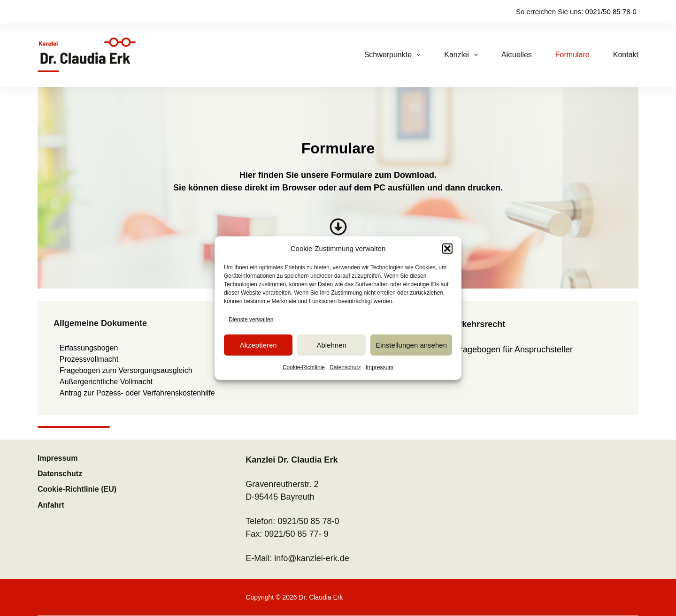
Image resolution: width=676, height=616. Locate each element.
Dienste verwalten (251, 319)
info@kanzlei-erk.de (311, 558)
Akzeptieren (258, 345)
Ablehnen (331, 345)
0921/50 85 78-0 (611, 11)
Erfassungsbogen (89, 348)
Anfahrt (51, 505)
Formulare (572, 55)
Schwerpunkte (395, 55)
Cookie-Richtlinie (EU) (77, 489)
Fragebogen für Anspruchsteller (514, 350)
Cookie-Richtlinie (304, 367)
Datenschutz (345, 367)
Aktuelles (517, 55)
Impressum (380, 367)
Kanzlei (463, 55)
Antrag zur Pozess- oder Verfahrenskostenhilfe (137, 393)
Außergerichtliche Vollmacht (106, 382)
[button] (447, 249)
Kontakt (626, 55)
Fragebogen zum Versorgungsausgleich (126, 370)
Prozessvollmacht (89, 359)
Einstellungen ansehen (411, 345)
